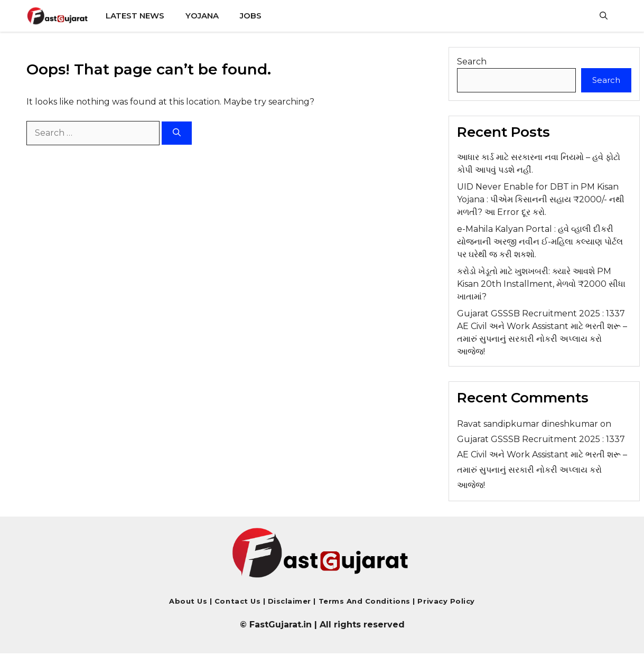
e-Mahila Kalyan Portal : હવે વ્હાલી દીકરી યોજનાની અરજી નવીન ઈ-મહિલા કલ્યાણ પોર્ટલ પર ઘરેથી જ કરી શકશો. (540, 242)
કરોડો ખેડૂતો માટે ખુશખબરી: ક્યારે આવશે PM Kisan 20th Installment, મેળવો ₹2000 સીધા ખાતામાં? (541, 284)
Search (472, 62)
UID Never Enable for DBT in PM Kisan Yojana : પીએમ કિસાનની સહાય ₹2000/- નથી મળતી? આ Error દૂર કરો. (541, 199)
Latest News (135, 16)
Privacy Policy (445, 601)
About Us (188, 601)
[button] (604, 16)
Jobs (251, 16)
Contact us (237, 601)
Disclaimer (291, 601)
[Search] (177, 133)
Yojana (202, 16)
